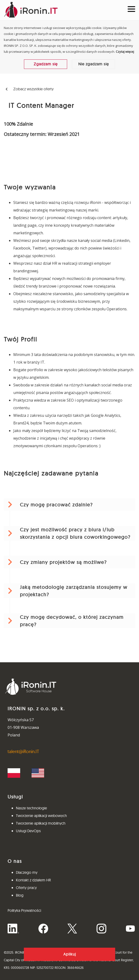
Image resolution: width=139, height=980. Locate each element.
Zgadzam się (46, 64)
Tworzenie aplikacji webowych (41, 816)
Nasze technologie (31, 808)
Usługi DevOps (28, 831)
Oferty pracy (26, 888)
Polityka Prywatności (24, 910)
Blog (20, 895)
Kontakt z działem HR (33, 880)
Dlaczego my (27, 872)
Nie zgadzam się (94, 64)
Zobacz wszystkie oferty (29, 89)
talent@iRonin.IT (23, 751)
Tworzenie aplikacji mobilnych (41, 823)
